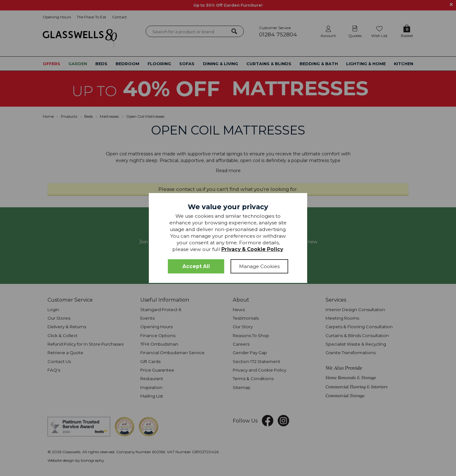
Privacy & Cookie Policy (252, 249)
